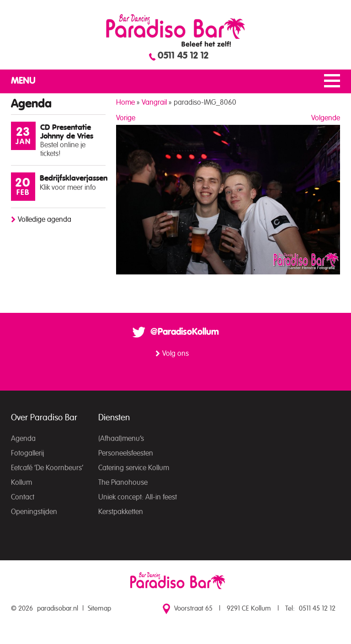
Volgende (326, 118)
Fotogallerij (27, 453)
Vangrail (154, 102)
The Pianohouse (123, 483)
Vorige (126, 118)
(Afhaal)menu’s (121, 439)
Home (125, 102)
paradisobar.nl (58, 609)
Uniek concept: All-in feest (138, 497)
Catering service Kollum (134, 468)
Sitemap (99, 609)
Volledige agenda (45, 220)
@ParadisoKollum (185, 332)
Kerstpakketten (121, 512)
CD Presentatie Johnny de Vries (67, 132)
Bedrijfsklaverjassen (74, 178)
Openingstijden (34, 512)
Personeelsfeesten (126, 453)
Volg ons (175, 354)
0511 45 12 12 (183, 56)
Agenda (23, 439)
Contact (23, 497)
